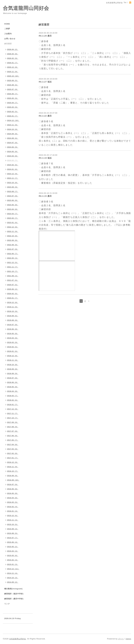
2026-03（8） (13, 54)
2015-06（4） (13, 542)
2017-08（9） (13, 427)
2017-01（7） (13, 458)
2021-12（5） (13, 262)
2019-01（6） (13, 351)
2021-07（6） (13, 280)
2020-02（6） (13, 294)
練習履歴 (8, 44)
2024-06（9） (13, 147)
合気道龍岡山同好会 (26, 8)
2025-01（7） (13, 116)
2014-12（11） (13, 569)
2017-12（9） (13, 409)
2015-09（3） (13, 529)
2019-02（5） (13, 347)
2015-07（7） (13, 538)
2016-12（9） (13, 462)
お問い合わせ (10, 39)
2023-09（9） (13, 187)
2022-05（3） (13, 258)
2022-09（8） (13, 240)
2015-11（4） (13, 520)
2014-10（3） (13, 578)
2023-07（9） (13, 196)
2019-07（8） (13, 325)
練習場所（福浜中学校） (14, 594)
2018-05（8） (13, 387)
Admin (128, 639)
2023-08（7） (13, 191)
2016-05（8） (13, 493)
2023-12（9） (13, 174)
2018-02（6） (13, 400)
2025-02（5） (13, 112)
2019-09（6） (13, 316)
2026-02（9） (13, 58)
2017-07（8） (13, 431)
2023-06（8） (13, 200)
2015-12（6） (13, 516)
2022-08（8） (13, 245)
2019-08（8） (13, 320)
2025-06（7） (13, 94)
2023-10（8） (13, 183)
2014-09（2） (13, 582)
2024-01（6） (13, 169)
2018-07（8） (13, 378)
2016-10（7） (13, 471)
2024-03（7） (13, 160)
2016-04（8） (13, 498)
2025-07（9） (13, 89)
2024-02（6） (13, 165)
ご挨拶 (7, 29)
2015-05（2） (13, 547)
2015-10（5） (13, 524)
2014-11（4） (13, 573)
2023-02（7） (13, 218)
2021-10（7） (13, 271)
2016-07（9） (13, 484)
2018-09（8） (13, 369)
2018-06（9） (13, 382)
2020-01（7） (13, 298)
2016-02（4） (13, 507)
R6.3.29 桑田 (45, 36)
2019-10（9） (13, 311)
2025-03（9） (13, 107)
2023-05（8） (13, 205)
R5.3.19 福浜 (45, 158)
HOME (7, 24)
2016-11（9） (13, 467)
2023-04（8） (13, 209)
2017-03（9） (13, 449)
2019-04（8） (13, 338)
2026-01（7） (13, 63)
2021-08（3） (13, 276)
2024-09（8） (13, 134)
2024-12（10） (13, 120)
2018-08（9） (13, 373)
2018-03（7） (13, 396)
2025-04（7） (13, 103)
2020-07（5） (13, 285)
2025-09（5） (13, 80)
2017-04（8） (13, 445)
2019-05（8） (13, 334)
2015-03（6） (13, 555)
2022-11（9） (13, 231)
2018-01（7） (13, 405)
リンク (7, 604)
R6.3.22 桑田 (45, 116)
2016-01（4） (13, 511)
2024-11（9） (13, 125)
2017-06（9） (13, 436)
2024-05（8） (13, 152)
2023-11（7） (13, 178)
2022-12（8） (13, 227)
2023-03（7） (13, 214)
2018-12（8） (13, 356)
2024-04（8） (13, 156)
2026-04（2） (13, 49)
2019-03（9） (13, 342)
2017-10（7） (13, 418)
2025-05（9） (13, 98)
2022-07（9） (13, 249)
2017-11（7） (13, 413)
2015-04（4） (13, 551)
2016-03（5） (13, 502)
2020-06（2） (13, 289)
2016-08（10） (13, 480)
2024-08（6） (13, 138)
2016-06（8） (13, 489)
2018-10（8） (13, 365)
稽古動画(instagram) (13, 589)
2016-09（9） (13, 476)
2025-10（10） (13, 76)
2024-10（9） (13, 129)
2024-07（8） (13, 143)
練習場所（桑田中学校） (14, 599)
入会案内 (8, 34)
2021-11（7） (13, 267)
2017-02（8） (13, 453)
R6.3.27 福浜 (45, 82)
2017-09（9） (13, 422)
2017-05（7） (13, 440)
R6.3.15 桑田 (45, 196)
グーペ (121, 639)
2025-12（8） (13, 67)
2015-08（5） (13, 533)
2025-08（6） (13, 85)
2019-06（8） (13, 329)
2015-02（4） (13, 560)
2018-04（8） (13, 391)
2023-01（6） (13, 223)
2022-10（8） (13, 236)
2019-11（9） (13, 307)
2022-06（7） (13, 254)
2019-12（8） (13, 302)
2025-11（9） (13, 72)
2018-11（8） (13, 360)
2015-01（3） (13, 564)
